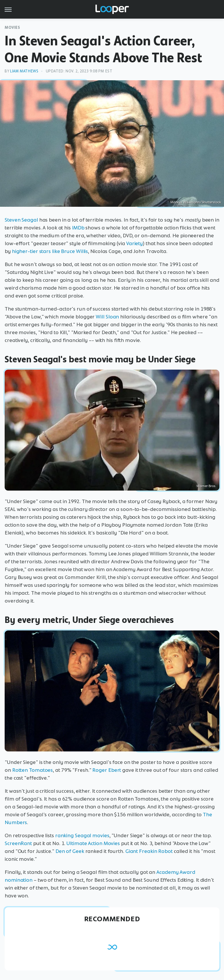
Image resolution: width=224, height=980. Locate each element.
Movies (12, 27)
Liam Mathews (24, 71)
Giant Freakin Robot (149, 851)
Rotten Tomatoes (33, 770)
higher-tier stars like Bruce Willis (50, 251)
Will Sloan (107, 317)
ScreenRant (18, 843)
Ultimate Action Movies (93, 843)
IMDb (78, 228)
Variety (134, 243)
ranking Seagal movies (82, 835)
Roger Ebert (107, 770)
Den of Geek (70, 851)
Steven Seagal (21, 220)
